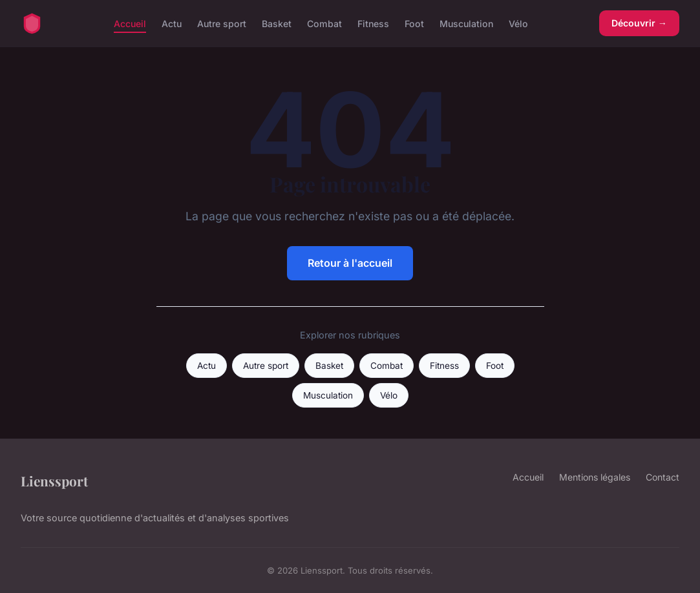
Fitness (373, 23)
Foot (414, 23)
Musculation (466, 23)
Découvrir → (639, 23)
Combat (324, 23)
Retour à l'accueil (350, 263)
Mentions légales (595, 477)
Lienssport (54, 481)
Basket (277, 23)
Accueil (130, 23)
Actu (172, 23)
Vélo (518, 23)
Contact (663, 477)
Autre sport (222, 23)
